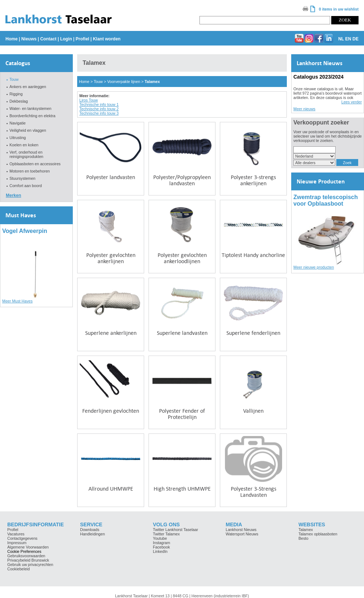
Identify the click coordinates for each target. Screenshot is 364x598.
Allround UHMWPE (111, 489)
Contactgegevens (22, 538)
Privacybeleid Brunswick (28, 560)
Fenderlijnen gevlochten (111, 411)
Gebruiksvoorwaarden (26, 556)
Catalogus (18, 63)
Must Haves (21, 215)
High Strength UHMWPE (182, 489)
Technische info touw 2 (99, 109)
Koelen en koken (24, 145)
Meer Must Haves (17, 301)
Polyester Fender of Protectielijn (182, 414)
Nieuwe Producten (321, 181)
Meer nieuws (304, 109)
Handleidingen (92, 534)
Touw (14, 79)
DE (355, 39)
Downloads (90, 530)
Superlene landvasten (182, 333)
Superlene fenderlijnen (253, 333)
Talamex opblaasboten (318, 534)
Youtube (160, 538)
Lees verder (352, 102)
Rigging (16, 94)
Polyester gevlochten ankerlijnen (111, 258)
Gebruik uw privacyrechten (30, 565)
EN (348, 39)
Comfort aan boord (26, 186)
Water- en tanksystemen (30, 108)
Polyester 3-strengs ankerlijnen (253, 180)
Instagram (161, 543)
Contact (48, 39)
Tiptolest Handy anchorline (253, 255)
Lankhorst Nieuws (320, 63)
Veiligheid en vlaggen (28, 130)
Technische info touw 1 (99, 104)
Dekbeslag (19, 101)
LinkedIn (160, 551)
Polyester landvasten (111, 177)
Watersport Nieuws (242, 534)
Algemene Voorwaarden (28, 547)
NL (341, 39)
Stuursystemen (22, 178)
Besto (303, 538)
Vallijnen (253, 411)
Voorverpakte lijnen (124, 82)
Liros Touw (89, 100)
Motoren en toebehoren (30, 171)
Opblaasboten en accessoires (35, 164)
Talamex (152, 82)
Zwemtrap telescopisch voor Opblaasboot (326, 200)
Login (66, 39)
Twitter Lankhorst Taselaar (175, 530)
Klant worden (107, 39)
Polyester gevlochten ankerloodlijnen (182, 258)
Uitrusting (18, 138)
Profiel (82, 39)
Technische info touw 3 (99, 113)
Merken (13, 195)
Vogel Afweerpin (25, 231)
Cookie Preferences (24, 551)
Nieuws (29, 39)
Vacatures (16, 534)
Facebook (161, 547)
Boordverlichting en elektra (32, 116)
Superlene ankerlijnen (111, 333)
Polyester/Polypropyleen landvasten (182, 180)
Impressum (17, 543)
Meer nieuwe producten (314, 267)
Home (11, 39)
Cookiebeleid (19, 569)
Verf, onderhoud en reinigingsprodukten (26, 154)
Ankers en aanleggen (28, 87)
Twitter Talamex (166, 534)
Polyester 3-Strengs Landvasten (254, 492)
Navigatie (17, 123)
